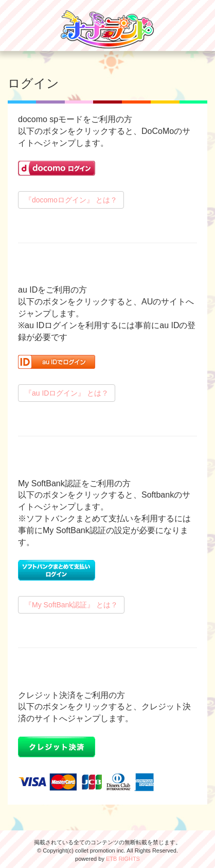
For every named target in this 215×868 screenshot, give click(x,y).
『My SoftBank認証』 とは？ (71, 605)
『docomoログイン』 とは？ (71, 200)
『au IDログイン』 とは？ (67, 393)
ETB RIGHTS (123, 859)
